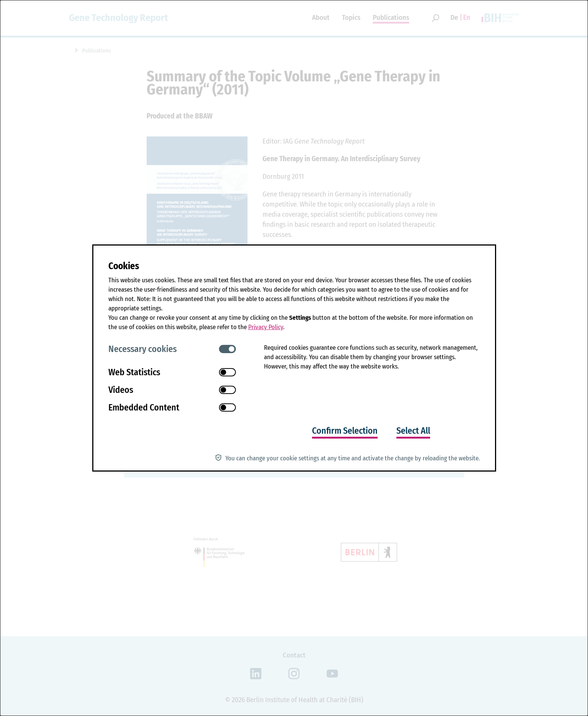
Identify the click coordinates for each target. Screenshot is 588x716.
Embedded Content (144, 407)
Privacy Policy (266, 327)
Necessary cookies (142, 349)
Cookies (124, 266)
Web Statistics (134, 372)
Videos (121, 390)
